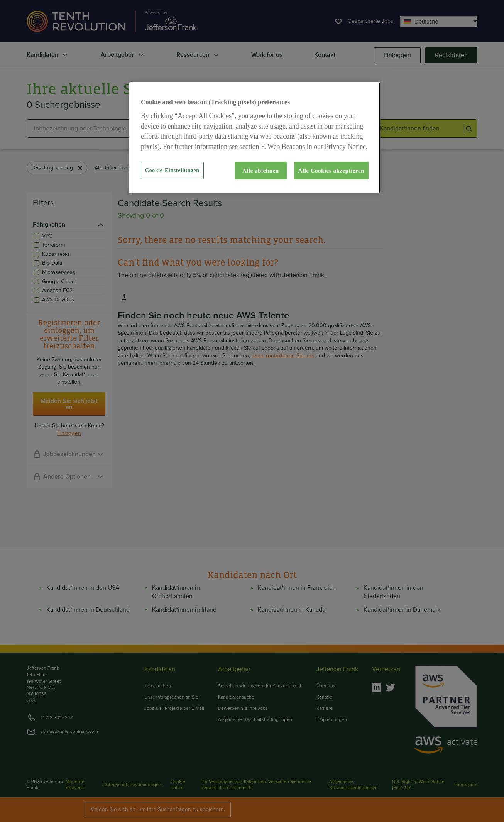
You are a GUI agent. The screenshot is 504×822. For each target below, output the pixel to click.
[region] (255, 138)
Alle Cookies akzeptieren (331, 171)
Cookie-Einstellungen (172, 170)
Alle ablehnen (261, 171)
